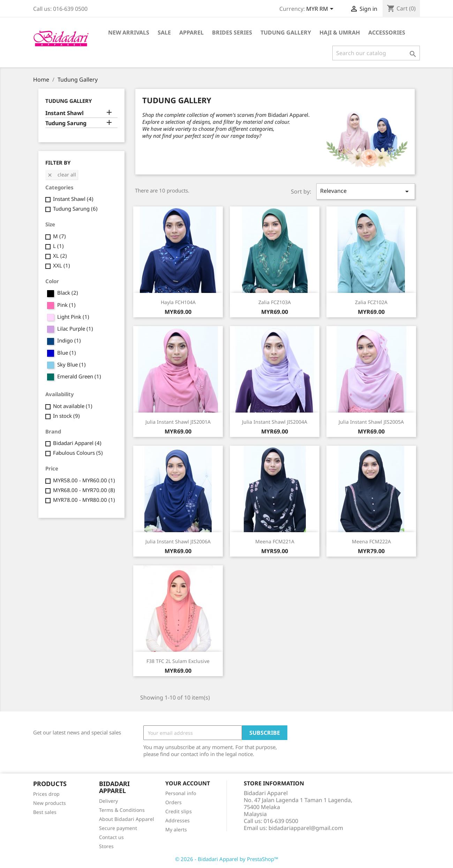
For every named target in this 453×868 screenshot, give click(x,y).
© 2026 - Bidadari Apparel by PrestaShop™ (227, 859)
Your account (188, 783)
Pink (66, 305)
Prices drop (46, 794)
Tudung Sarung (66, 123)
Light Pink (73, 317)
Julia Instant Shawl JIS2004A (275, 422)
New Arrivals (129, 32)
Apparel (191, 32)
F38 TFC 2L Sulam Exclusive (178, 661)
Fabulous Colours (78, 453)
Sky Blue (71, 364)
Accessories (387, 32)
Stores (106, 846)
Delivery (108, 801)
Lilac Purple (75, 329)
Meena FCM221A (275, 541)
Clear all (62, 175)
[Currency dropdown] (321, 9)
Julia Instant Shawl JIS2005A (371, 422)
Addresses (178, 820)
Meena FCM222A (371, 541)
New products (50, 803)
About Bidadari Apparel (127, 819)
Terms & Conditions (122, 810)
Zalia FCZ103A (275, 302)
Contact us (111, 837)
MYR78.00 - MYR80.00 (84, 500)
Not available (73, 406)
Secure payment (118, 828)
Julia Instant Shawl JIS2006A (178, 541)
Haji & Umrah (340, 32)
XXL (62, 265)
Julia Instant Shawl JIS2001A (178, 422)
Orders (173, 802)
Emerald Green (79, 376)
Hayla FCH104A (178, 302)
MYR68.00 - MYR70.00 (84, 490)
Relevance (365, 191)
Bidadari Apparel (77, 443)
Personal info (181, 793)
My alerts (176, 829)
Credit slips (179, 811)
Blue (67, 353)
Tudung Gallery (286, 32)
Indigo (69, 340)
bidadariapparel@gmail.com (306, 828)
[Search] (376, 53)
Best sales (45, 812)
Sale (164, 32)
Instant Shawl (65, 113)
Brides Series (232, 32)
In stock (66, 416)
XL (60, 256)
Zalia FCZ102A (371, 302)
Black (68, 293)
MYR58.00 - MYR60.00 (84, 480)
